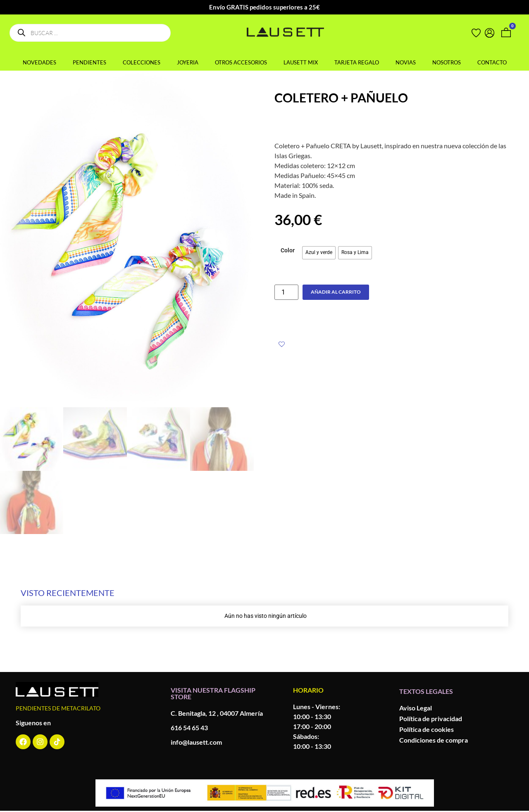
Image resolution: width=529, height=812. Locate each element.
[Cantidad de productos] (286, 292)
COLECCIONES (142, 62)
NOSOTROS (447, 62)
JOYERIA (188, 62)
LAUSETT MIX (301, 62)
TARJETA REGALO (357, 62)
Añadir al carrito (336, 292)
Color (288, 251)
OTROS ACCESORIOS (241, 62)
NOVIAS (406, 62)
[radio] (319, 253)
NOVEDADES (39, 62)
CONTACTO (492, 62)
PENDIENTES (89, 62)
